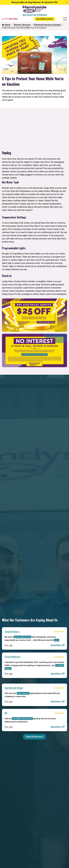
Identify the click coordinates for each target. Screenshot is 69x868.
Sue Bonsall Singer (14, 688)
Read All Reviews (34, 737)
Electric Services (22, 25)
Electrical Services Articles (47, 25)
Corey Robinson (12, 657)
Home (6, 25)
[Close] (67, 2)
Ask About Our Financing (35, 15)
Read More (56, 645)
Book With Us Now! (45, 19)
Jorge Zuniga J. (12, 632)
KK (6, 713)
